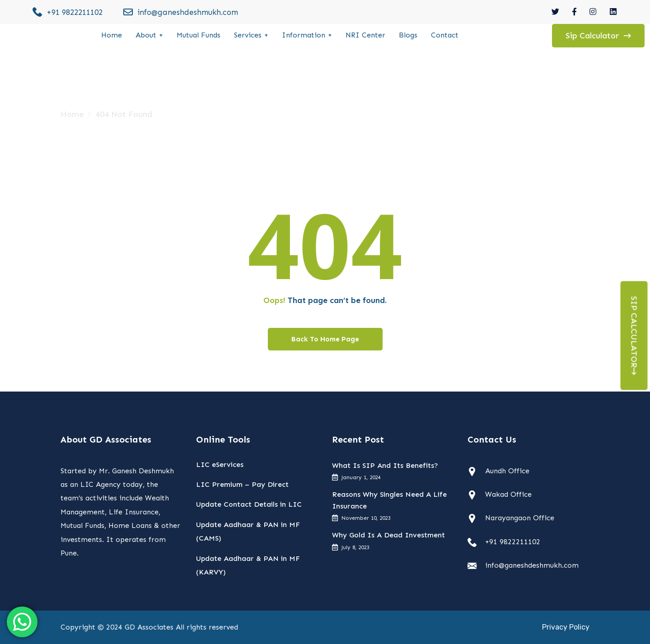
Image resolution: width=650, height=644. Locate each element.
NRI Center (365, 35)
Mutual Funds (199, 35)
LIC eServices (220, 464)
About (146, 35)
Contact (445, 35)
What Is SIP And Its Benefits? (385, 465)
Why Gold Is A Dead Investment (388, 535)
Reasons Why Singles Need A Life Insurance (389, 500)
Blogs (408, 35)
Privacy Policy (566, 627)
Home (112, 35)
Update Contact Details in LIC (249, 504)
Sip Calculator (634, 336)
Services (248, 35)
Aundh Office (507, 471)
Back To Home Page (325, 339)
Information (304, 35)
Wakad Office (508, 494)
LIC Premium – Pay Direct (242, 484)
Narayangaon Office (520, 518)
